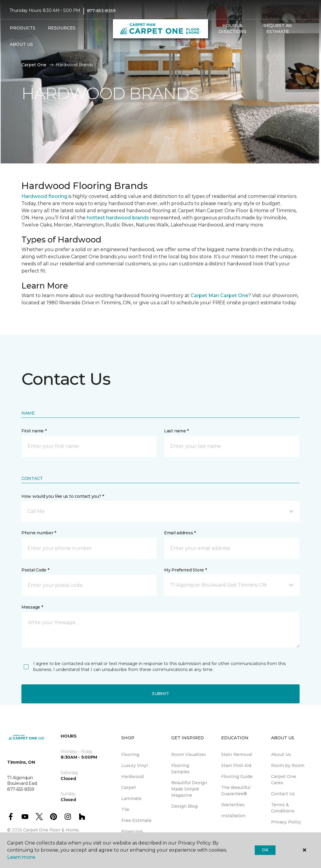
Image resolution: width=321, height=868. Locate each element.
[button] (217, 47)
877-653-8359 (101, 11)
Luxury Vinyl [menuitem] (134, 765)
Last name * (176, 431)
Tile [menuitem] (125, 809)
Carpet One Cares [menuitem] (284, 780)
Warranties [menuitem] (233, 805)
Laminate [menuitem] (131, 798)
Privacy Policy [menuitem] (286, 822)
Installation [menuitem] (233, 816)
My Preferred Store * (185, 570)
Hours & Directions (232, 29)
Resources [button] (62, 28)
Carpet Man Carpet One (219, 296)
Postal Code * (35, 570)
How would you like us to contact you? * (63, 496)
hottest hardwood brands (118, 218)
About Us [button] (21, 44)
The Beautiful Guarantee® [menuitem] (236, 791)
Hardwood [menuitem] (132, 776)
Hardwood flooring (44, 196)
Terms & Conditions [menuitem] (283, 808)
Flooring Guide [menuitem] (237, 776)
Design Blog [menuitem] (184, 806)
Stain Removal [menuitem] (237, 754)
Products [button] (23, 28)
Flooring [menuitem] (130, 754)
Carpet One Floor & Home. (51, 830)
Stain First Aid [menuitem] (236, 765)
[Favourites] (228, 47)
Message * (32, 607)
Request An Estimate (278, 29)
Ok (265, 850)
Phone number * (39, 533)
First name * (34, 431)
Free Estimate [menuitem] (136, 820)
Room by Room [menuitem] (288, 765)
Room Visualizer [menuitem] (189, 754)
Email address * (180, 533)
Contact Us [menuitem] (283, 794)
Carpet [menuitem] (129, 787)
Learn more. (22, 857)
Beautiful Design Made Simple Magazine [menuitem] (189, 789)
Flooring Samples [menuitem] (180, 769)
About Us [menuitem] (281, 754)
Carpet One (34, 65)
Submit (160, 694)
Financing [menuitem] (132, 831)
